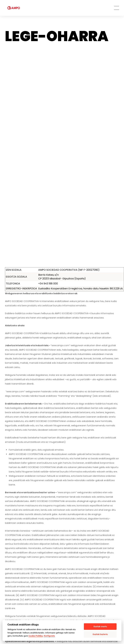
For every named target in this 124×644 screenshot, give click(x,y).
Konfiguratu (49, 636)
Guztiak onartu (100, 626)
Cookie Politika (36, 636)
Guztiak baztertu (100, 634)
